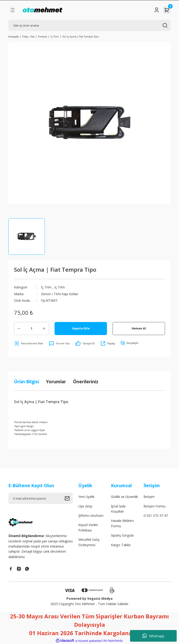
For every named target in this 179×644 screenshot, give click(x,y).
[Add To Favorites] (29, 343)
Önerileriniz (86, 382)
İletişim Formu (155, 506)
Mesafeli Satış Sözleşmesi (89, 542)
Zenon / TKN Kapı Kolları (60, 294)
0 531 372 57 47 (156, 516)
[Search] (89, 25)
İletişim (149, 497)
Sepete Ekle (81, 328)
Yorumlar (56, 382)
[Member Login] (157, 10)
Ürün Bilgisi (26, 382)
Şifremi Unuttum (91, 516)
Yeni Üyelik (86, 497)
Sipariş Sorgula (122, 535)
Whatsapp (153, 636)
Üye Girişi (85, 506)
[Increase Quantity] (44, 329)
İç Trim (46, 287)
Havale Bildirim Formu (122, 523)
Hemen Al (139, 328)
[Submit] (69, 498)
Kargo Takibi (121, 545)
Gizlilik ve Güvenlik (124, 497)
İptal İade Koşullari (118, 509)
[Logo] (43, 10)
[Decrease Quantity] (19, 329)
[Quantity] (31, 329)
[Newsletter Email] (41, 498)
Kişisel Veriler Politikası (88, 527)
